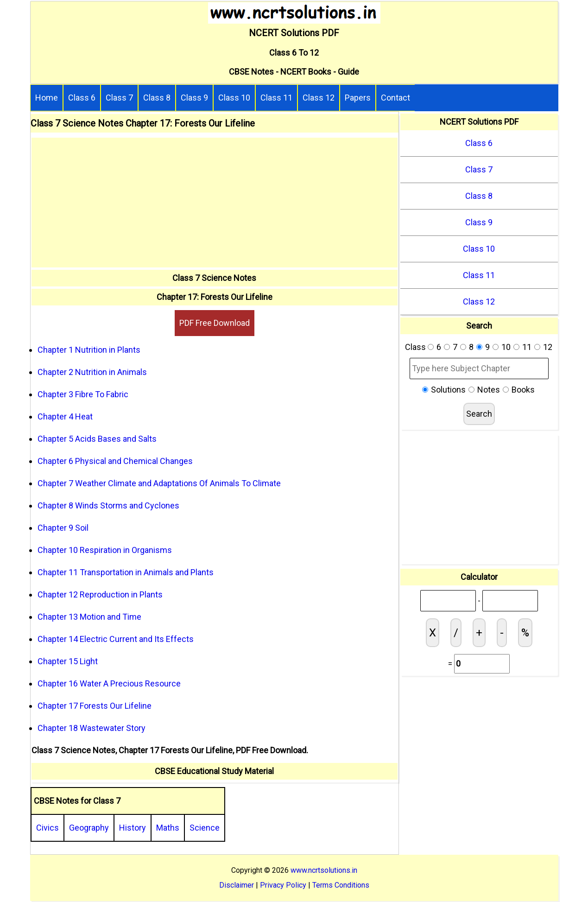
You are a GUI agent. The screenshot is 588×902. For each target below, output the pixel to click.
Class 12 (319, 98)
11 (527, 347)
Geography (89, 828)
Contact (395, 98)
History (133, 828)
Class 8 (157, 98)
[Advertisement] (215, 203)
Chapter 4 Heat (65, 416)
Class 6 (82, 98)
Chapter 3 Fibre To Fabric (83, 394)
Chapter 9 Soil (63, 528)
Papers (358, 98)
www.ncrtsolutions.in (324, 870)
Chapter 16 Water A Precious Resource (109, 683)
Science (205, 828)
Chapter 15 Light (68, 661)
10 (506, 347)
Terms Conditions (341, 885)
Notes (489, 390)
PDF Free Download (215, 323)
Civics (47, 828)
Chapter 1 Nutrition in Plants (89, 350)
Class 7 (119, 98)
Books (523, 390)
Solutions (448, 390)
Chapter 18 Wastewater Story (92, 728)
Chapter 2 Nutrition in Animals (92, 372)
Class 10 (234, 98)
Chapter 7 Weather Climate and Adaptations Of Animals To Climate (159, 483)
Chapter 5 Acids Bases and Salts (97, 439)
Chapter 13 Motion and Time (89, 617)
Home (47, 98)
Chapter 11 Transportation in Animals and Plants (126, 572)
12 (548, 347)
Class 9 (194, 98)
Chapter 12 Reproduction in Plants (100, 594)
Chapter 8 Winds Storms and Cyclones (108, 505)
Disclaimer (237, 885)
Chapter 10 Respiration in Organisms (105, 550)
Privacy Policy (283, 885)
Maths (168, 828)
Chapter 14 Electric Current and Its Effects (116, 639)
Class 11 (276, 98)
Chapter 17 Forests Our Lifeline (95, 706)
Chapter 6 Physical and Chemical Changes (115, 461)
